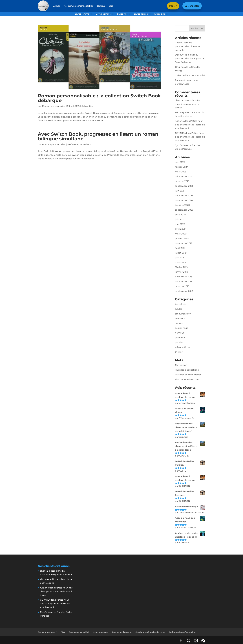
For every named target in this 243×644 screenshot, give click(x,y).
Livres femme (82, 14)
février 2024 (182, 167)
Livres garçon (141, 14)
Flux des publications (187, 370)
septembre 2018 (184, 291)
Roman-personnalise (54, 106)
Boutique (101, 6)
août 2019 (180, 248)
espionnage (182, 328)
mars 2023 (181, 172)
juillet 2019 (181, 253)
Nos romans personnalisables (79, 6)
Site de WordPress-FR (187, 379)
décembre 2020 (184, 196)
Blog (111, 6)
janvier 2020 (182, 238)
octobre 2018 (182, 286)
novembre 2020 (184, 200)
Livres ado (160, 14)
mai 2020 (180, 224)
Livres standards (100, 632)
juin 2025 (180, 162)
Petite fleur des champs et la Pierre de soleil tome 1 (190, 125)
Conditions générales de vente (150, 632)
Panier (173, 6)
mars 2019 (180, 262)
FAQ (63, 632)
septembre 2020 (184, 210)
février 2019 (181, 267)
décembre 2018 (184, 277)
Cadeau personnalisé (79, 632)
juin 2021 (180, 191)
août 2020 (180, 215)
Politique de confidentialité (182, 632)
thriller (179, 352)
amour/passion (183, 314)
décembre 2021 (183, 176)
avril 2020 (180, 229)
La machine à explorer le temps (187, 104)
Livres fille (122, 14)
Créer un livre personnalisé (190, 75)
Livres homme (103, 14)
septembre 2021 (184, 186)
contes (179, 323)
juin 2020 (180, 219)
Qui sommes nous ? (47, 632)
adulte (179, 309)
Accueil (57, 6)
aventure (180, 319)
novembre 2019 (184, 243)
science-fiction (183, 347)
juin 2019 (180, 258)
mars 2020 (181, 234)
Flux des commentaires (188, 375)
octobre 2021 (182, 181)
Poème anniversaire (122, 632)
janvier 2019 (181, 272)
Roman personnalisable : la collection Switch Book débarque (99, 98)
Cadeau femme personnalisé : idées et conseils (188, 46)
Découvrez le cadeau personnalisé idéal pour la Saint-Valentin (189, 58)
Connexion (181, 365)
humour (179, 333)
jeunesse (180, 338)
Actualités (87, 106)
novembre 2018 (184, 281)
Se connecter (192, 6)
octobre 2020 (182, 205)
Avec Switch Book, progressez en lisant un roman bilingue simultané (98, 136)
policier (179, 342)
